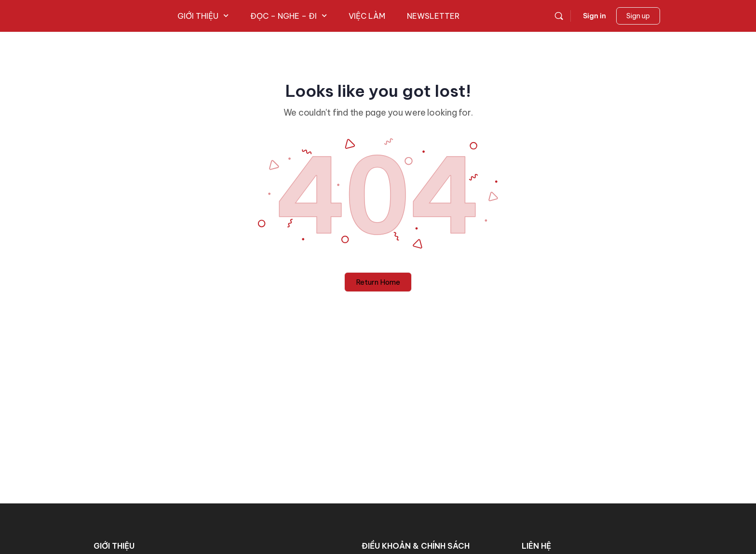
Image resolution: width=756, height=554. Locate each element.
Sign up (638, 16)
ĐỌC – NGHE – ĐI (289, 16)
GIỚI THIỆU (203, 16)
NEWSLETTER (433, 16)
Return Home (378, 282)
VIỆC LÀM (367, 16)
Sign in (594, 16)
